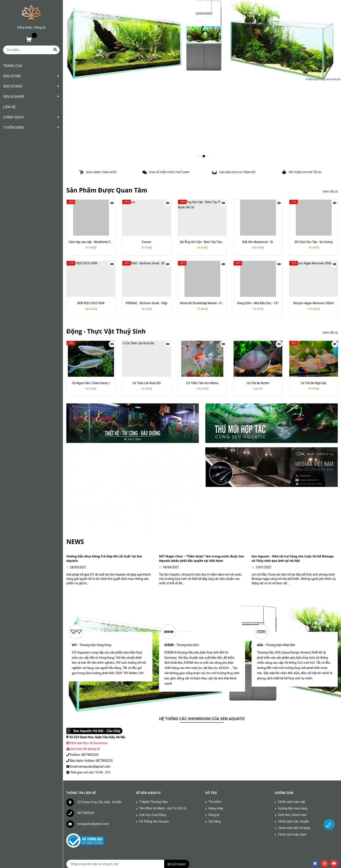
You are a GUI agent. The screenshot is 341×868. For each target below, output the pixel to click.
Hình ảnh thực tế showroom (89, 637)
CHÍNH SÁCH (13, 117)
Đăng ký (40, 27)
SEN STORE (12, 76)
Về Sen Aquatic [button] (149, 687)
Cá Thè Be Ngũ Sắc (314, 383)
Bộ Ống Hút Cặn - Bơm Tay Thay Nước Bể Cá (210, 242)
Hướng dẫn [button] (284, 687)
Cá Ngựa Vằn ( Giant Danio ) (91, 383)
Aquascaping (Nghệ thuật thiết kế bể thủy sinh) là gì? (106, 456)
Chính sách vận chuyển (294, 716)
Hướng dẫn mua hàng (293, 703)
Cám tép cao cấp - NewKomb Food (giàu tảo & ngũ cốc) (106, 242)
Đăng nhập (24, 27)
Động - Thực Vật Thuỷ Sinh (106, 331)
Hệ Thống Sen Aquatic (154, 716)
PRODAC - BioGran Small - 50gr (147, 303)
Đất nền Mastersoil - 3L (258, 242)
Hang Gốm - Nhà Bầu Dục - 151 (258, 303)
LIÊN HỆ (9, 107)
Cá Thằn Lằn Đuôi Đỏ (147, 383)
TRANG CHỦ (13, 66)
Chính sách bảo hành (292, 729)
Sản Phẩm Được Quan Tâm (107, 190)
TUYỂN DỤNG (14, 127)
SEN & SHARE (14, 97)
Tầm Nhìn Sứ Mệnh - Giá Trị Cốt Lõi (163, 703)
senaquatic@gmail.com (93, 718)
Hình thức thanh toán (292, 709)
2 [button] (201, 156)
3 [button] (204, 156)
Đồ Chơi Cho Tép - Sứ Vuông (314, 242)
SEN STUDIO (13, 86)
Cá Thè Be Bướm (258, 383)
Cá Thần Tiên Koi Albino (202, 383)
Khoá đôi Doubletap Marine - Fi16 (203, 303)
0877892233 (86, 707)
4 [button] (207, 156)
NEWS (75, 441)
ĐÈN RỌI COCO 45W (91, 303)
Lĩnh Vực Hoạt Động (153, 709)
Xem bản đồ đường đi (83, 643)
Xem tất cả (330, 191)
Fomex (147, 242)
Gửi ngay (179, 759)
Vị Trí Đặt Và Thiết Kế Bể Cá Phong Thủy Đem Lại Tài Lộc (294, 456)
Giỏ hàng (215, 716)
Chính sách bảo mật (292, 696)
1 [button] (197, 156)
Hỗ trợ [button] (211, 687)
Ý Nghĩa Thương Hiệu (154, 696)
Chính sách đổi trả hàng (294, 722)
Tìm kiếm (215, 696)
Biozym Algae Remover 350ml (314, 303)
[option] (202, 41)
